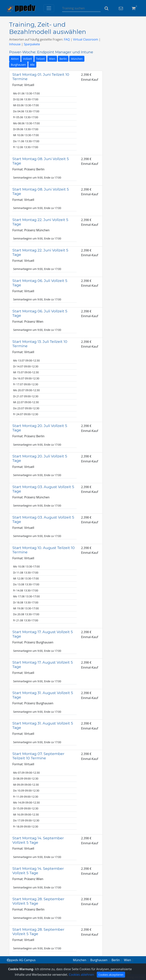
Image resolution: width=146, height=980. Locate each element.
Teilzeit (40, 59)
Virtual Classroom (86, 39)
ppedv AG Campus (21, 960)
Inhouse (15, 44)
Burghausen (18, 65)
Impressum (91, 973)
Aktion (15, 59)
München (77, 59)
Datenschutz (112, 973)
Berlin (63, 59)
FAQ (67, 39)
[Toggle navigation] (49, 8)
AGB (76, 973)
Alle (32, 65)
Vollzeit (27, 59)
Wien (52, 59)
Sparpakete (32, 44)
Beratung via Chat (133, 977)
